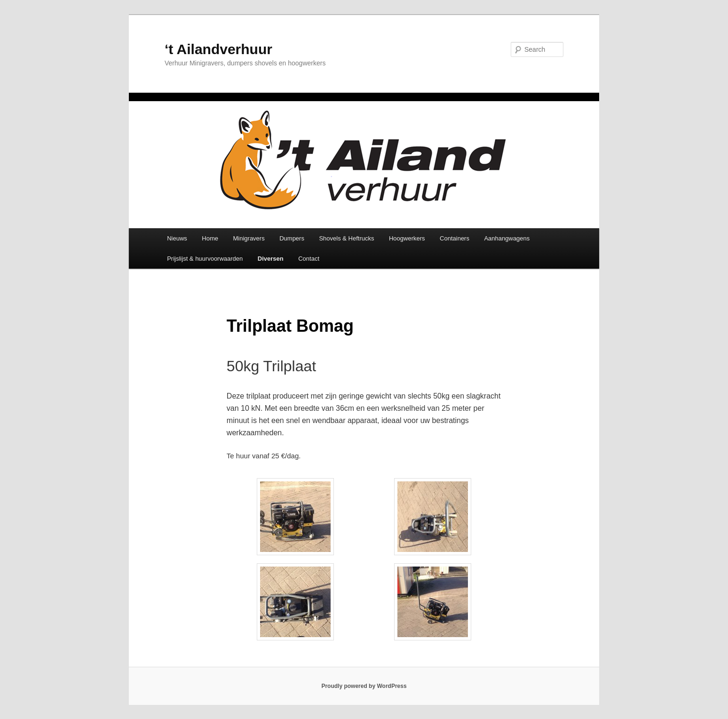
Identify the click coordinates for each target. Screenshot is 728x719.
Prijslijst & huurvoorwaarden (205, 259)
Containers (455, 238)
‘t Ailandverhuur (218, 49)
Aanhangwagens (507, 238)
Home (210, 238)
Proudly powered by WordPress (364, 686)
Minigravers (249, 238)
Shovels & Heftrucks (346, 238)
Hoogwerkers (407, 238)
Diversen (271, 259)
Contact (309, 259)
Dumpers (292, 238)
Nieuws (177, 238)
